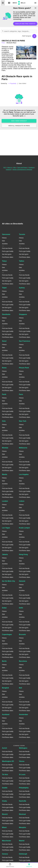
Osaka (4, 801)
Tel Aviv (5, 774)
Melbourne (23, 448)
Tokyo (4, 261)
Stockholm (6, 314)
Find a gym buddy (8, 251)
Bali (21, 688)
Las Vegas (6, 528)
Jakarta (5, 554)
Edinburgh (23, 854)
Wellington (23, 748)
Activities (5, 244)
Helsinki (22, 581)
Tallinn (22, 261)
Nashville (23, 801)
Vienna (22, 761)
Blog (15, 168)
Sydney (22, 288)
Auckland (6, 714)
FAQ (5, 168)
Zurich (5, 748)
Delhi (21, 608)
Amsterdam (24, 714)
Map (9, 3)
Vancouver (6, 234)
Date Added (22, 83)
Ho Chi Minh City (9, 581)
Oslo (4, 421)
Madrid (22, 841)
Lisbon (22, 501)
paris (3, 43)
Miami (4, 827)
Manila (5, 474)
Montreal (22, 814)
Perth (4, 394)
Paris (21, 394)
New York (23, 421)
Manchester (7, 841)
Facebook (31, 168)
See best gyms (7, 254)
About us (10, 168)
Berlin (4, 661)
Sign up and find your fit (25, 24)
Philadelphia (24, 788)
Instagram (9, 170)
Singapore (23, 314)
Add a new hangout (19, 121)
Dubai (4, 608)
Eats (3, 241)
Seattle (5, 788)
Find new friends (7, 248)
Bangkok (5, 688)
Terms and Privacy (22, 168)
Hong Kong (23, 554)
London (5, 501)
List (3, 3)
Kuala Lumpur (25, 528)
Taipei (4, 288)
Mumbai (5, 448)
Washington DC (8, 761)
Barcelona (23, 661)
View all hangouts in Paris (19, 126)
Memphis (23, 827)
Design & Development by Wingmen (22, 170)
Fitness (4, 238)
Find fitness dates (8, 257)
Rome (4, 368)
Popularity (12, 83)
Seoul (4, 341)
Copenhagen (7, 634)
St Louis (22, 774)
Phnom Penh (24, 368)
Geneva (5, 854)
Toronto (22, 234)
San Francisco (25, 341)
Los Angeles (24, 474)
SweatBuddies (10, 865)
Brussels (22, 634)
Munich (5, 814)
